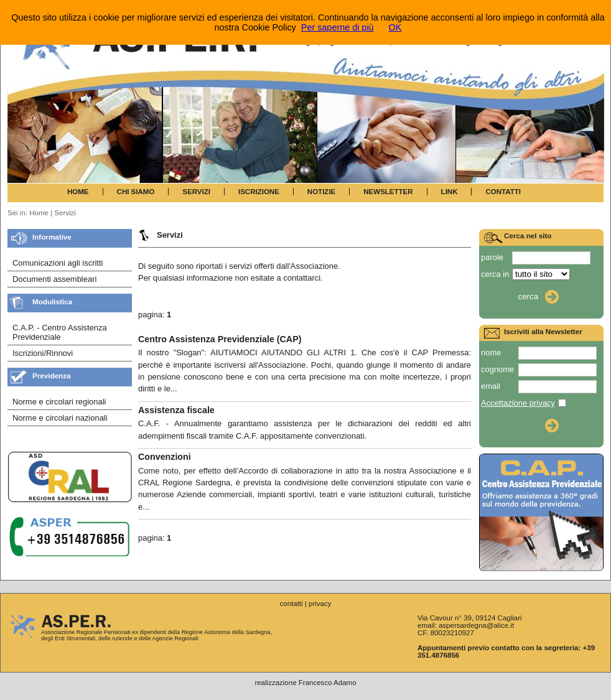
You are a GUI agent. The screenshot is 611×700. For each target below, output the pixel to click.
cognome (497, 369)
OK (395, 27)
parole (492, 257)
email (491, 386)
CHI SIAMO (136, 192)
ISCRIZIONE (259, 192)
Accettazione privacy (518, 403)
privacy (320, 604)
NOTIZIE (321, 192)
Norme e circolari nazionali (60, 418)
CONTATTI (503, 192)
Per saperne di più (338, 27)
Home (39, 213)
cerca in (495, 274)
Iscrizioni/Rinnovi (43, 353)
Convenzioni (165, 457)
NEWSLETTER (388, 192)
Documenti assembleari (54, 279)
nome (491, 352)
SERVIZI (196, 192)
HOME (78, 192)
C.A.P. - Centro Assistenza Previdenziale (60, 332)
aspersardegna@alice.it (476, 625)
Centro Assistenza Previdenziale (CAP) (220, 339)
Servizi (65, 213)
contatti (291, 604)
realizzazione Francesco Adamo (305, 683)
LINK (450, 192)
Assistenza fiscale (176, 410)
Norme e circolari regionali (59, 402)
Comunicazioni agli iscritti (58, 263)
